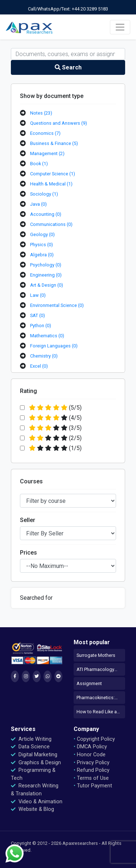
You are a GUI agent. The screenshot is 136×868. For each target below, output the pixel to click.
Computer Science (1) (53, 174)
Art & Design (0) (47, 285)
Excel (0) (39, 366)
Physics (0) (42, 245)
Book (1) (39, 164)
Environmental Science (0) (57, 305)
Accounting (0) (46, 214)
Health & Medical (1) (51, 184)
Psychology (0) (46, 265)
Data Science (30, 747)
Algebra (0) (42, 255)
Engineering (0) (46, 275)
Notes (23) (41, 113)
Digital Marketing (34, 755)
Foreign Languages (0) (54, 346)
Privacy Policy (92, 763)
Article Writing (31, 739)
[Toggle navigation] (120, 27)
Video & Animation (37, 802)
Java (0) (38, 204)
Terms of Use (91, 778)
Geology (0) (42, 234)
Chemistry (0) (44, 356)
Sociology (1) (44, 194)
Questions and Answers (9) (59, 123)
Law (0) (38, 295)
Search (68, 67)
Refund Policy (92, 770)
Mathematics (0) (47, 336)
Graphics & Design (36, 763)
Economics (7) (45, 133)
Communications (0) (51, 224)
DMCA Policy (90, 747)
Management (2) (47, 153)
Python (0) (41, 326)
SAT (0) (38, 315)
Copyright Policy (94, 739)
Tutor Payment (93, 786)
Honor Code (90, 755)
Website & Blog (32, 809)
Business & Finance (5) (54, 143)
